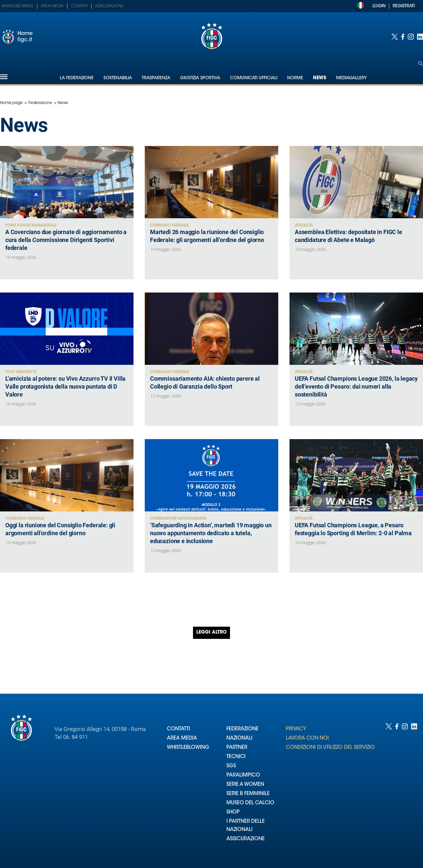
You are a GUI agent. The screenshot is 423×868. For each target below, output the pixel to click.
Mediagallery (351, 78)
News (320, 78)
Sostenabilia (118, 78)
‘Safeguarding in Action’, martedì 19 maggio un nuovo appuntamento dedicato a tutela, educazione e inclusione (211, 533)
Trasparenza (156, 78)
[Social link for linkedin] (420, 37)
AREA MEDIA (182, 738)
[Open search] (421, 64)
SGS (231, 766)
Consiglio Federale (170, 226)
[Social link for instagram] (411, 37)
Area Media (52, 6)
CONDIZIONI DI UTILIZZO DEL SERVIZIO (330, 748)
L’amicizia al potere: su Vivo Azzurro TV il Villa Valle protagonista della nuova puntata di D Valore (65, 386)
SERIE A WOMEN (245, 785)
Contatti (79, 6)
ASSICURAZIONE (246, 839)
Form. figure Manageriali (31, 226)
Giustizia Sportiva (200, 78)
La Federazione (77, 78)
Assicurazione (109, 6)
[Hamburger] (4, 77)
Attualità (304, 226)
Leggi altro (211, 633)
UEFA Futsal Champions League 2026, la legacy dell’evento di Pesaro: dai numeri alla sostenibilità (356, 386)
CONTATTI (178, 729)
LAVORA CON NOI (307, 738)
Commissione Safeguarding (178, 519)
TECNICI (236, 757)
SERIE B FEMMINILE (248, 794)
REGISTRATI (404, 6)
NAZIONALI (239, 738)
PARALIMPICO (243, 775)
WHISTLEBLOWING (188, 748)
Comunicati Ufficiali (254, 78)
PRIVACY (296, 729)
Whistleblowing (18, 6)
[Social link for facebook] (403, 37)
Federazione (40, 103)
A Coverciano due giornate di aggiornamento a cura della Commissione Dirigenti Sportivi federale (66, 240)
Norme (295, 78)
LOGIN (379, 6)
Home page (11, 103)
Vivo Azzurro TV (21, 372)
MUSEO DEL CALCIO (250, 803)
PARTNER (237, 748)
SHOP (233, 812)
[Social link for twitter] (395, 37)
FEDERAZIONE (242, 729)
